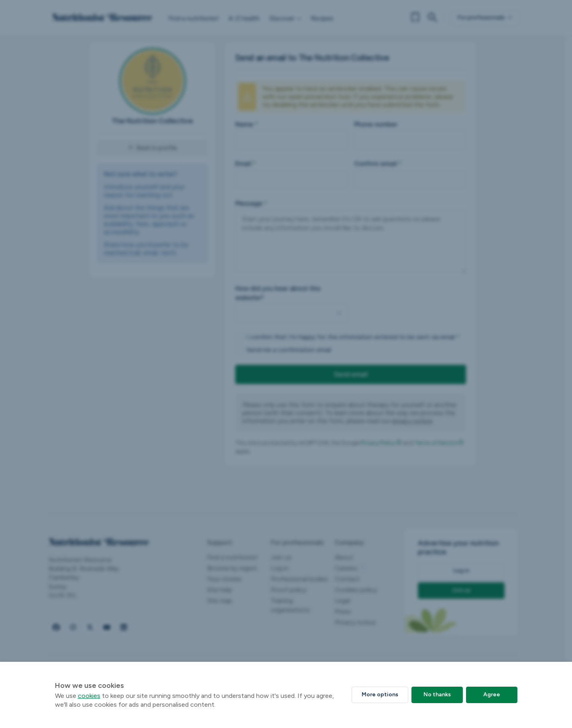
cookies (89, 696)
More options (380, 694)
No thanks (437, 694)
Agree (492, 694)
